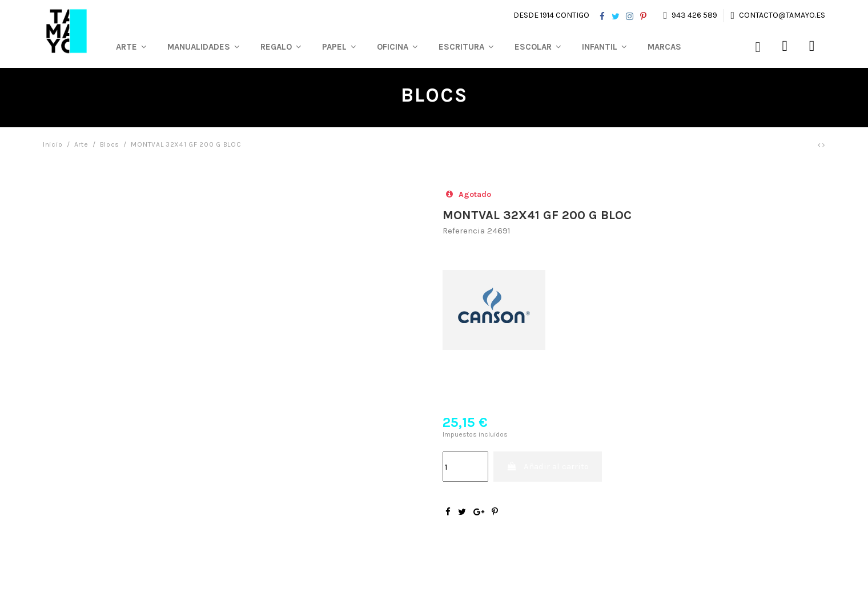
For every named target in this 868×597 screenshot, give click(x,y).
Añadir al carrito (548, 466)
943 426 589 (694, 15)
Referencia (464, 231)
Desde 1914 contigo (551, 15)
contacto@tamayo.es (781, 15)
